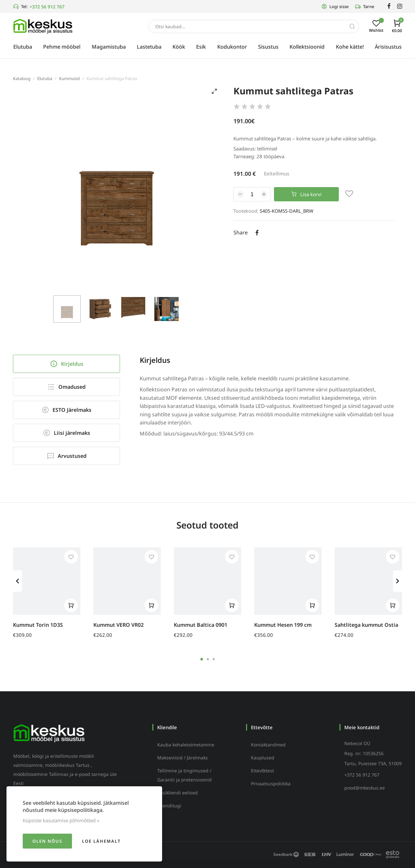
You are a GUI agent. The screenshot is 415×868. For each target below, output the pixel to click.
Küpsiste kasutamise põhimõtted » (61, 820)
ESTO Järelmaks (66, 410)
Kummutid (69, 78)
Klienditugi (169, 806)
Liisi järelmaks (66, 433)
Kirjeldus (67, 364)
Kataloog (22, 78)
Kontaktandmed (268, 745)
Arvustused (67, 456)
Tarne (365, 6)
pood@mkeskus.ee (365, 788)
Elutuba (45, 78)
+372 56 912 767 (47, 7)
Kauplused (263, 758)
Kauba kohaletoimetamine (186, 745)
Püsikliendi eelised (178, 793)
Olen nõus (47, 841)
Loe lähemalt (101, 841)
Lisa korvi (307, 194)
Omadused (66, 387)
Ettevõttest (262, 771)
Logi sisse (335, 6)
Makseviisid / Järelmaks (183, 758)
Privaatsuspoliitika (271, 784)
